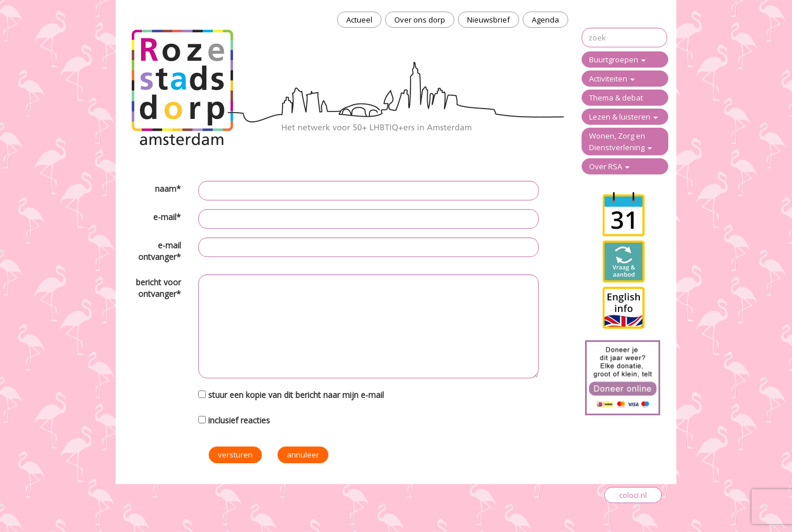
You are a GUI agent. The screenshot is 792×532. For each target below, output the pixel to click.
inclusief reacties (239, 420)
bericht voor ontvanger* (158, 288)
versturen (235, 455)
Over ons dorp (420, 20)
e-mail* (167, 217)
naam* (168, 189)
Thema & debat (616, 98)
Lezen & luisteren (623, 117)
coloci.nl (633, 495)
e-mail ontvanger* (160, 251)
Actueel (359, 20)
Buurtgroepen (617, 59)
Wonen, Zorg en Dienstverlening (621, 142)
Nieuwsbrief (488, 20)
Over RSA (609, 166)
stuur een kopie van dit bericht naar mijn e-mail (296, 395)
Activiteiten (612, 79)
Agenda (545, 20)
